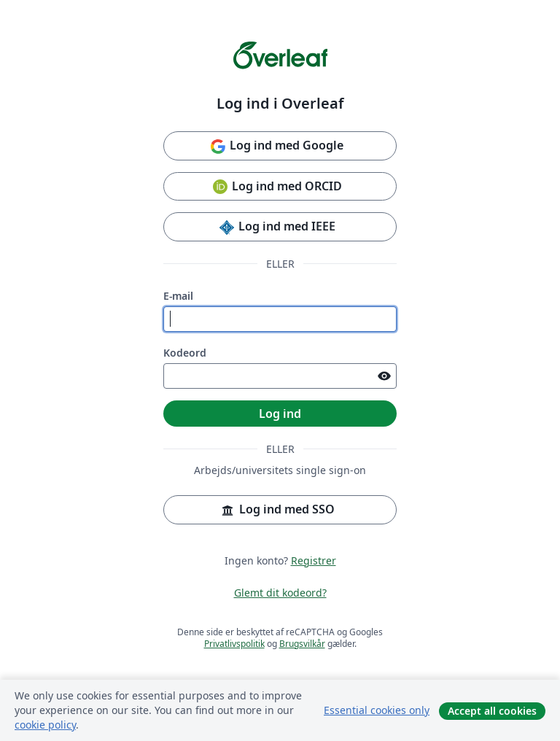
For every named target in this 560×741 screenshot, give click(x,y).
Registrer (314, 560)
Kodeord (185, 353)
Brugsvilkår (302, 644)
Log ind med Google (276, 146)
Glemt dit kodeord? (280, 593)
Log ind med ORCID (277, 187)
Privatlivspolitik (234, 644)
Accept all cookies (492, 711)
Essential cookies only (377, 710)
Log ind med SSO (277, 510)
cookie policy (45, 725)
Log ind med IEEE (277, 227)
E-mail (178, 296)
